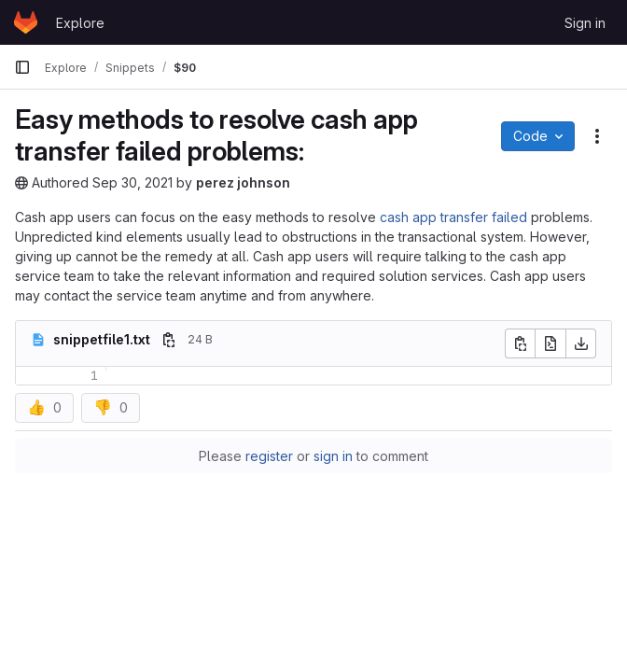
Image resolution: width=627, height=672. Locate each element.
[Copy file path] (169, 340)
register (269, 456)
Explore (80, 23)
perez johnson (243, 182)
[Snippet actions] (597, 136)
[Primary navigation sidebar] (22, 67)
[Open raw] (550, 343)
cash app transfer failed (453, 217)
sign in (333, 456)
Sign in (585, 23)
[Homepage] (26, 22)
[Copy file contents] (520, 343)
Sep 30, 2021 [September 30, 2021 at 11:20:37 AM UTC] (132, 182)
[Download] (581, 343)
